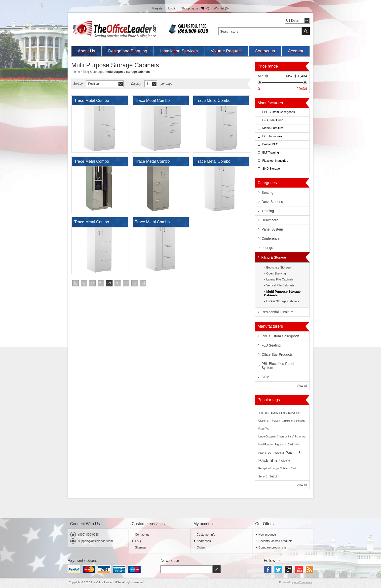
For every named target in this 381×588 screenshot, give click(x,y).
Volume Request (226, 51)
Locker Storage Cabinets (283, 301)
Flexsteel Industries (275, 161)
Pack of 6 (284, 461)
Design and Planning (128, 51)
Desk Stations (272, 202)
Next (135, 283)
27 (92, 283)
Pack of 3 (293, 453)
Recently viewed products (275, 541)
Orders (201, 548)
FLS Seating (271, 345)
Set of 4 (274, 476)
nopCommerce (303, 582)
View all (302, 386)
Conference (270, 238)
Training (268, 211)
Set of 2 (263, 476)
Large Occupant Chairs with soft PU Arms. (282, 437)
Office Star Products (277, 354)
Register (158, 8)
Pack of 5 (268, 461)
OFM (265, 377)
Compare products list (273, 548)
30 (118, 283)
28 (101, 283)
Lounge (267, 248)
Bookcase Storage (278, 268)
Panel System (272, 229)
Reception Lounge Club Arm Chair (278, 468)
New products (267, 535)
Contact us (265, 51)
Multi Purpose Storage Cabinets (282, 293)
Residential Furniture (278, 312)
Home (76, 72)
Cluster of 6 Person (293, 421)
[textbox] (260, 31)
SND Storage (271, 169)
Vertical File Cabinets (280, 285)
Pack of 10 (265, 453)
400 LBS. (264, 413)
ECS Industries (272, 136)
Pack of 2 (278, 453)
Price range (268, 66)
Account (295, 51)
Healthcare (270, 220)
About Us (86, 51)
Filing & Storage (93, 72)
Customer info (206, 535)
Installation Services (179, 51)
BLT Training (271, 153)
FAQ (138, 541)
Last (143, 283)
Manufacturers (270, 103)
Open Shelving (276, 274)
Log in (172, 8)
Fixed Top (264, 429)
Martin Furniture (273, 128)
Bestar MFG (270, 144)
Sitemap (140, 548)
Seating (267, 193)
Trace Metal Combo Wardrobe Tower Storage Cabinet (96, 102)
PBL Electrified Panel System (278, 366)
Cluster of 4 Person (269, 421)
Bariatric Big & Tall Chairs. (286, 413)
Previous (84, 283)
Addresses (204, 541)
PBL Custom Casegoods (279, 112)
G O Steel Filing (273, 120)
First (76, 283)
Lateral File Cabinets (280, 279)
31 (126, 283)
